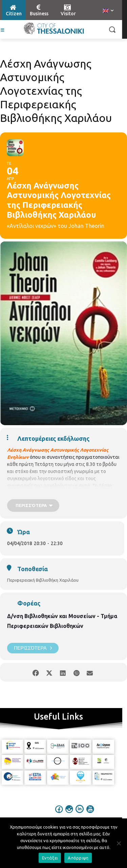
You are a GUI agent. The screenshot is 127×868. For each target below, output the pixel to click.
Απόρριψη (78, 858)
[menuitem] (108, 11)
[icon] (59, 814)
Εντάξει (50, 858)
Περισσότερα (33, 648)
